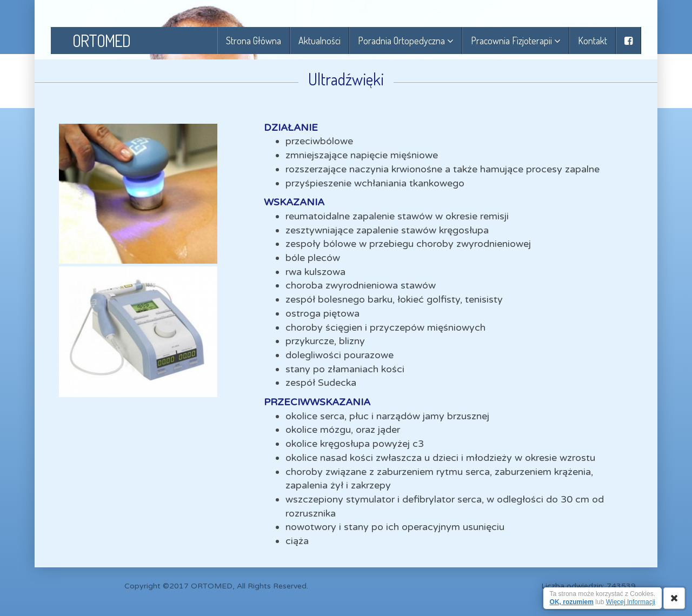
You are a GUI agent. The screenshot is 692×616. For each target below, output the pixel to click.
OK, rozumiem (572, 602)
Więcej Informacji (631, 602)
